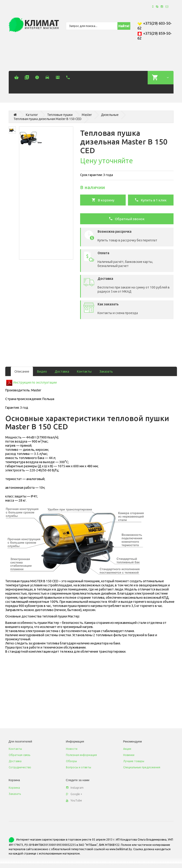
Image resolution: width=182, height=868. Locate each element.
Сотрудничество (20, 767)
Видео (42, 371)
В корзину (103, 200)
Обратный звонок (127, 219)
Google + (74, 794)
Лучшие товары (134, 761)
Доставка (62, 371)
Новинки (129, 755)
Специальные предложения (142, 767)
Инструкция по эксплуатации (35, 382)
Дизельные (110, 115)
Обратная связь (19, 755)
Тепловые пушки (60, 115)
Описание (22, 371)
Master (87, 115)
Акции (127, 749)
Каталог (32, 115)
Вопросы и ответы (79, 767)
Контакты (84, 371)
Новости (72, 749)
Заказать (106, 371)
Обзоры (71, 761)
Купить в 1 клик (151, 200)
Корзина (14, 788)
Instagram (75, 788)
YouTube (74, 800)
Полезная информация (81, 755)
